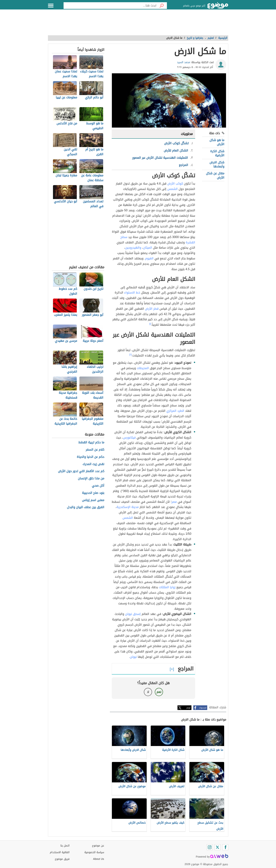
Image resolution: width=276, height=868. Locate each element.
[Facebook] (225, 847)
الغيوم (149, 258)
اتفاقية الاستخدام (60, 852)
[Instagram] (210, 847)
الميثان (148, 248)
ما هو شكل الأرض (217, 142)
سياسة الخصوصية (94, 852)
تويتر (188, 708)
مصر (174, 502)
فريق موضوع (62, 859)
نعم (159, 692)
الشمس (172, 189)
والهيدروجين (133, 248)
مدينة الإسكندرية (128, 507)
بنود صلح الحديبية (93, 493)
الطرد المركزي (175, 411)
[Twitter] (217, 847)
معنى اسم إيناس (93, 500)
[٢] (131, 355)
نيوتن (133, 657)
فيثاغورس (129, 438)
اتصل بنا (65, 846)
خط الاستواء (132, 293)
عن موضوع (98, 846)
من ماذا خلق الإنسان (91, 479)
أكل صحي (98, 486)
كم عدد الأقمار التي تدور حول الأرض (81, 471)
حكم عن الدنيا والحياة (91, 457)
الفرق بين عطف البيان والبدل (86, 507)
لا (148, 692)
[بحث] (162, 6)
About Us (99, 859)
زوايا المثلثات (167, 587)
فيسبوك (203, 708)
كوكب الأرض (175, 184)
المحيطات (143, 368)
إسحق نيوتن (133, 614)
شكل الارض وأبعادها (217, 164)
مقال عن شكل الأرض (215, 175)
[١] (150, 324)
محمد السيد (184, 62)
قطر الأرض (152, 309)
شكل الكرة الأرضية (217, 153)
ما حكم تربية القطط (91, 443)
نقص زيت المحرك (93, 464)
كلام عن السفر (95, 450)
